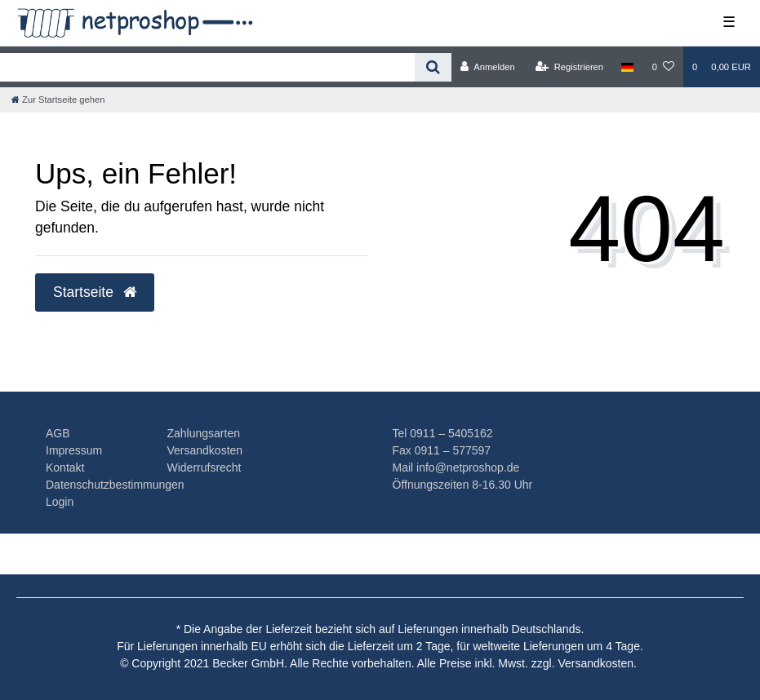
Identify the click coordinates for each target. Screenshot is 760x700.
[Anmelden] (488, 67)
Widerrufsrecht (204, 467)
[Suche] (433, 67)
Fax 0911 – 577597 (442, 450)
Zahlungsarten (203, 433)
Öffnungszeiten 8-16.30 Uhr (463, 485)
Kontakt (65, 467)
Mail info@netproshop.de (456, 467)
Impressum (74, 450)
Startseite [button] (95, 292)
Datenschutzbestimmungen (115, 485)
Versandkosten (204, 450)
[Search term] (207, 67)
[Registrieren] (569, 67)
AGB (58, 433)
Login (60, 502)
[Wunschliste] (663, 67)
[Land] (627, 67)
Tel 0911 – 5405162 (443, 433)
